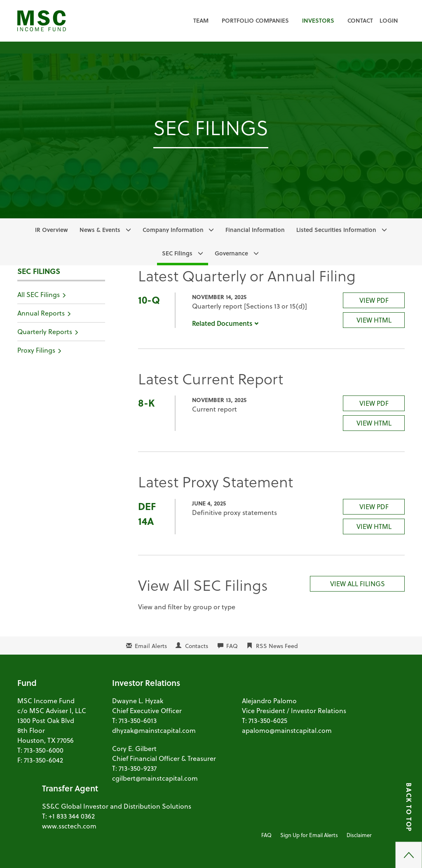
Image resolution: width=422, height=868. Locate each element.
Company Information (173, 230)
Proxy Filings (36, 350)
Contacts (197, 646)
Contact (360, 20)
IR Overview (52, 230)
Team (201, 20)
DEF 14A (147, 514)
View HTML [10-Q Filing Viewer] (374, 320)
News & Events (100, 230)
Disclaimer (359, 835)
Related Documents (226, 323)
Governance (231, 253)
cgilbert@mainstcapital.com (155, 778)
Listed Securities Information (336, 230)
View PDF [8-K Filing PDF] (374, 403)
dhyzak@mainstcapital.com (154, 730)
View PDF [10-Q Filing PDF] (374, 300)
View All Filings (358, 584)
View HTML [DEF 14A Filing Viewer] (374, 526)
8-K (146, 403)
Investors (318, 20)
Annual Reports (41, 313)
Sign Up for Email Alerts (309, 835)
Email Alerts (151, 646)
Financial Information (255, 230)
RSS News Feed (277, 646)
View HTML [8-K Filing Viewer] (374, 423)
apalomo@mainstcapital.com (287, 730)
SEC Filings (177, 253)
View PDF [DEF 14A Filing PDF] (374, 507)
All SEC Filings (39, 294)
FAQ (232, 646)
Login (389, 20)
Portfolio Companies (255, 20)
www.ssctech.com (69, 826)
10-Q (149, 300)
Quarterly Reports (45, 331)
